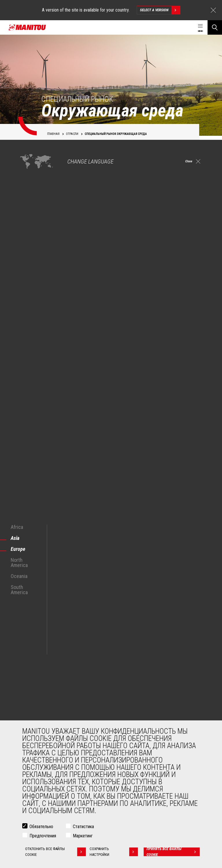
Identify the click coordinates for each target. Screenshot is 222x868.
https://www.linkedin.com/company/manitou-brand (184, 644)
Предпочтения (43, 836)
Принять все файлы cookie (174, 852)
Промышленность (37, 699)
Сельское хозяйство (39, 685)
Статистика (83, 827)
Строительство (35, 692)
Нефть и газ (31, 706)
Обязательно (41, 827)
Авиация (29, 713)
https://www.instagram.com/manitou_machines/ (171, 644)
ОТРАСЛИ (26, 675)
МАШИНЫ (124, 675)
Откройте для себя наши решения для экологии (60, 524)
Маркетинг (83, 836)
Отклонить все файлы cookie (55, 852)
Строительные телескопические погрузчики (157, 685)
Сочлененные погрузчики (141, 720)
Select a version (160, 10)
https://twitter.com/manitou (158, 644)
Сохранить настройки (115, 852)
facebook (145, 644)
